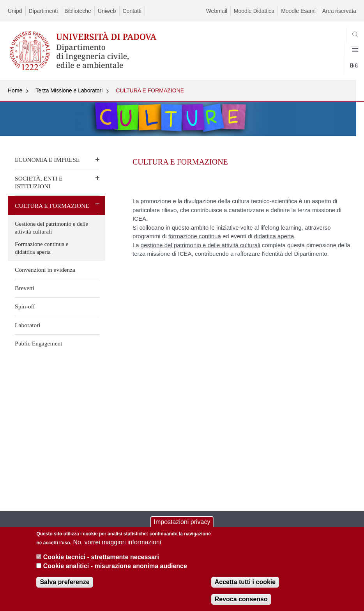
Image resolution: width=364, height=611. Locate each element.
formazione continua (195, 236)
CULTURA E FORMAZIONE (150, 90)
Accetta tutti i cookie (245, 582)
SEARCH (332, 61)
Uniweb (107, 11)
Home (15, 90)
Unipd (15, 11)
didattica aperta (274, 236)
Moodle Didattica (254, 11)
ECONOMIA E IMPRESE (47, 160)
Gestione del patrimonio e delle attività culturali (51, 228)
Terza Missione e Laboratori (69, 90)
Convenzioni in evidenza (45, 270)
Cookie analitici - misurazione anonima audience (115, 566)
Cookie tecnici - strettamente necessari (101, 557)
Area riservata (339, 11)
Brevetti (25, 288)
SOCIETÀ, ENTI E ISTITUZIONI (39, 182)
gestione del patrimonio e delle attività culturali (201, 245)
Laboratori (28, 325)
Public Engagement (39, 343)
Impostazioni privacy (182, 522)
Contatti (132, 11)
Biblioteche (78, 11)
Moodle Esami (298, 11)
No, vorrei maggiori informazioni (117, 542)
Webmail (217, 11)
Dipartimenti (43, 11)
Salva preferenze (64, 582)
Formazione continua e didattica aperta (42, 248)
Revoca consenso (241, 599)
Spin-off (25, 306)
